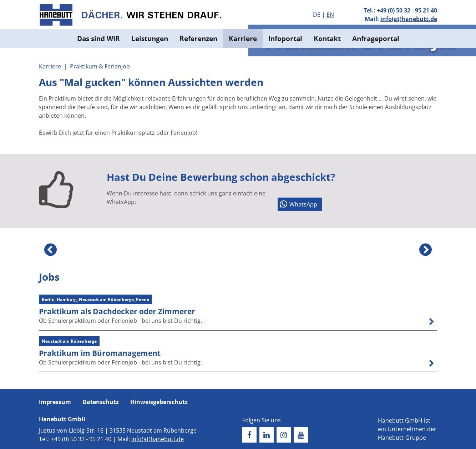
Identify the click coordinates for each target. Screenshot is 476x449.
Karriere (243, 38)
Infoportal (285, 38)
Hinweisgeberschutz (159, 402)
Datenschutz (101, 402)
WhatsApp (303, 204)
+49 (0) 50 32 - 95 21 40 (407, 10)
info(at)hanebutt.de (409, 19)
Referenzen (198, 38)
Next (426, 250)
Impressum (55, 402)
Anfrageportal (376, 38)
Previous (50, 250)
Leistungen (150, 38)
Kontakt (327, 38)
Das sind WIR (98, 38)
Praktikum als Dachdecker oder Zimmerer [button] (117, 312)
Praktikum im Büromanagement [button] (100, 353)
